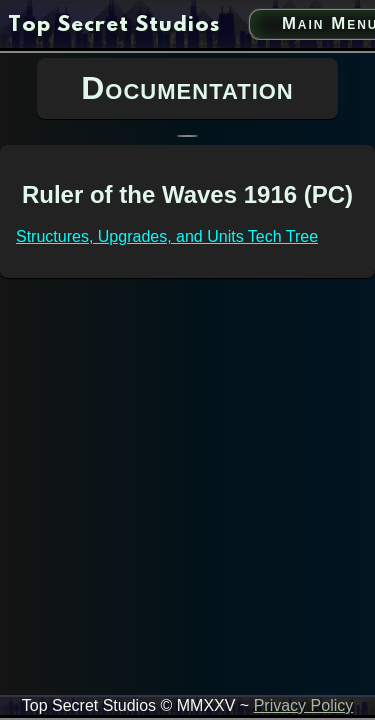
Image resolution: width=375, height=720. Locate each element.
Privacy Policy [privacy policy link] (304, 705)
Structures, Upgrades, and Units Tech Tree (167, 236)
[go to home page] (114, 26)
